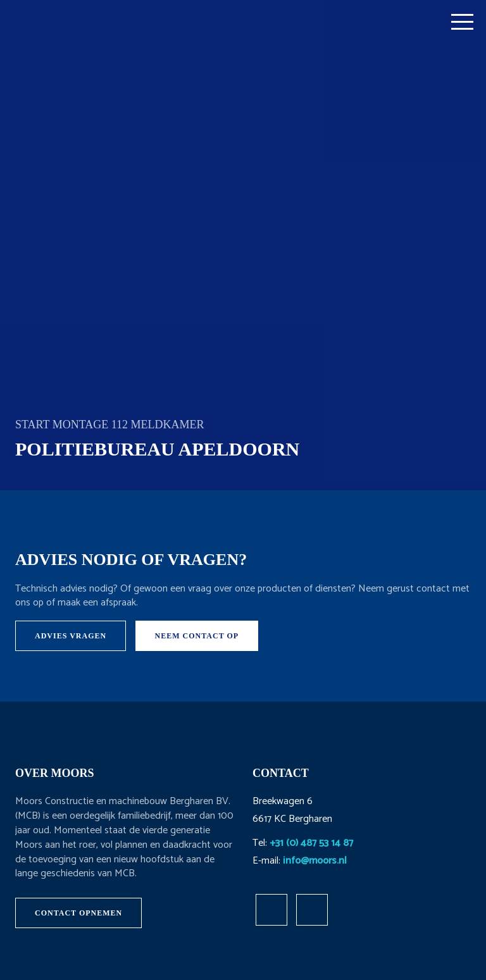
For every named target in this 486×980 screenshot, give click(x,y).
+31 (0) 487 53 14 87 (311, 843)
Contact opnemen (78, 913)
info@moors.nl (315, 861)
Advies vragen (71, 636)
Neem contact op (197, 636)
